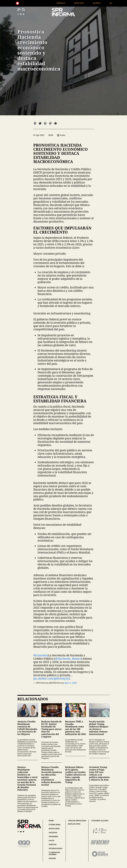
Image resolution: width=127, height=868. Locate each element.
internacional (56, 848)
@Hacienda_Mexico (68, 659)
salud (51, 840)
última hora (55, 825)
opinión (52, 858)
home (51, 821)
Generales (71, 3)
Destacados (89, 3)
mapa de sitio (74, 824)
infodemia (53, 837)
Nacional (107, 3)
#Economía (41, 655)
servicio (53, 844)
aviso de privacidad (77, 821)
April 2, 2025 (71, 683)
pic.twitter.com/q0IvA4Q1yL (52, 678)
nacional (53, 833)
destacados (54, 829)
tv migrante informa (54, 853)
